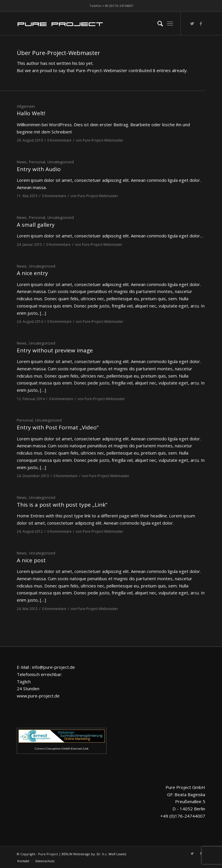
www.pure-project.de (38, 696)
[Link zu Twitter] (192, 24)
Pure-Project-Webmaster (103, 140)
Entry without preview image (55, 350)
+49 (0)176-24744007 (183, 816)
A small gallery (36, 225)
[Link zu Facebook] (201, 24)
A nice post (31, 560)
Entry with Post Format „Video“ (58, 427)
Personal (37, 162)
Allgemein (26, 106)
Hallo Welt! (31, 113)
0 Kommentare (59, 140)
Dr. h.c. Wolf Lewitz (112, 854)
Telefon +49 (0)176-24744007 (111, 6)
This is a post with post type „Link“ (62, 505)
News (22, 162)
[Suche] (157, 23)
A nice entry (32, 273)
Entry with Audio (39, 169)
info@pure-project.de (54, 667)
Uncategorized (61, 162)
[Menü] (170, 23)
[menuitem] (157, 23)
